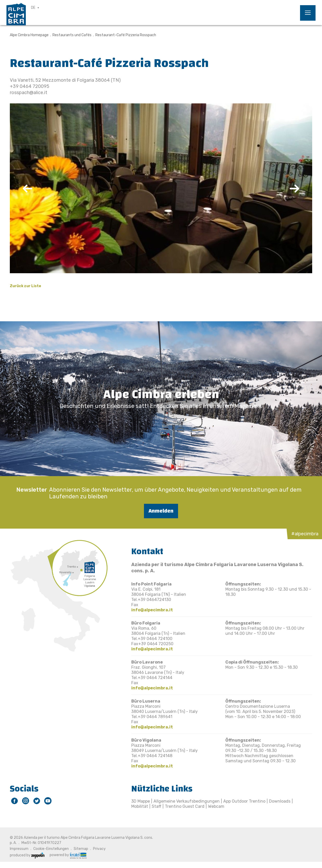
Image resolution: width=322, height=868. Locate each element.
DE (33, 8)
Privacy (99, 849)
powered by (68, 855)
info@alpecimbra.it (152, 610)
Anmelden (161, 511)
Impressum (19, 849)
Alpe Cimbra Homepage (29, 35)
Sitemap (81, 849)
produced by (27, 855)
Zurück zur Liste (25, 286)
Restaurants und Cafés (72, 35)
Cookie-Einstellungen (51, 849)
